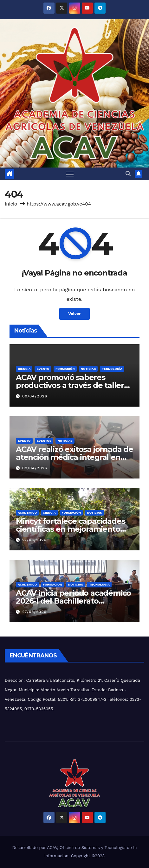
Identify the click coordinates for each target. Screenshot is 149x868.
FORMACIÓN (65, 369)
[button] (128, 174)
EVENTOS (44, 441)
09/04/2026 (35, 396)
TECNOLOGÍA (112, 369)
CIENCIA (24, 369)
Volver (74, 314)
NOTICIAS (88, 369)
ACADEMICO (27, 513)
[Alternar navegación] (70, 174)
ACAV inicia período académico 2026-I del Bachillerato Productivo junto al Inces (73, 601)
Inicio (11, 204)
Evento (43, 369)
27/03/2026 (34, 540)
